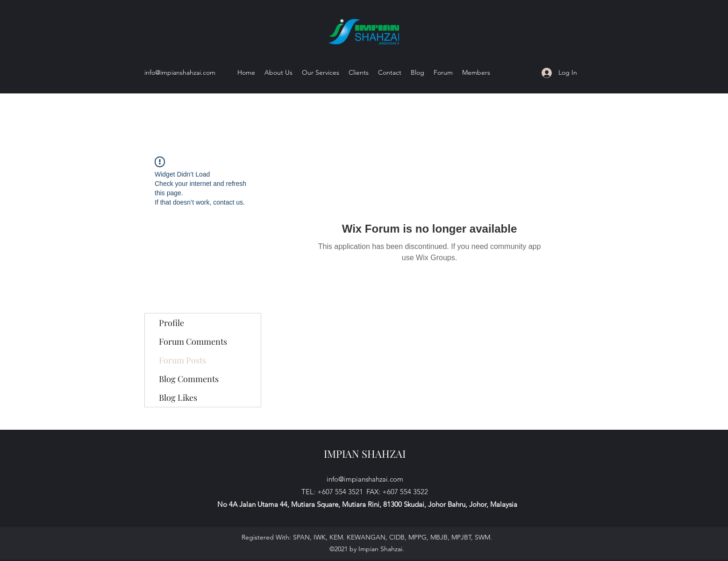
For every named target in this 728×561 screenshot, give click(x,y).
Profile (171, 323)
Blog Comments (189, 379)
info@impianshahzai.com (180, 72)
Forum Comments (193, 341)
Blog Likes (178, 398)
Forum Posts (182, 360)
